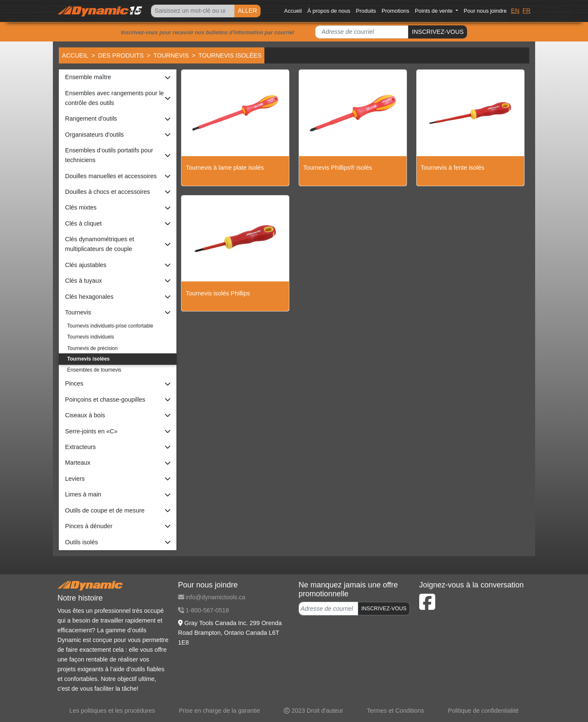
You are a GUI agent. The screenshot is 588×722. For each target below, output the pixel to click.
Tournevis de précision (92, 348)
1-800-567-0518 (203, 610)
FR (526, 11)
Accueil (293, 11)
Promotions (396, 11)
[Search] (192, 11)
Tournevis (171, 55)
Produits (366, 11)
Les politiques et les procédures (112, 711)
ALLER (247, 11)
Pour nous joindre (485, 11)
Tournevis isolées (88, 359)
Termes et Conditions (395, 711)
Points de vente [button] (435, 11)
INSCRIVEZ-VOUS (438, 32)
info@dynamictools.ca (212, 597)
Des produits (121, 55)
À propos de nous (329, 11)
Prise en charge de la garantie (220, 711)
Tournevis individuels (91, 337)
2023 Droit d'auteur (313, 711)
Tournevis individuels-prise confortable (110, 326)
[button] (118, 77)
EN (515, 11)
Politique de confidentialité (483, 711)
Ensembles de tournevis (94, 370)
